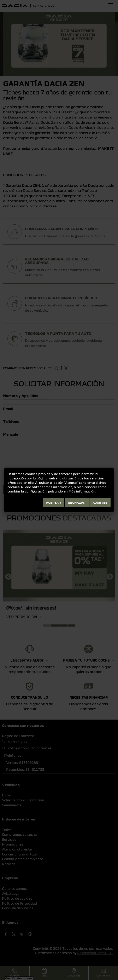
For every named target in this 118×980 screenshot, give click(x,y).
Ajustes (100, 502)
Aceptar (53, 502)
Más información (82, 491)
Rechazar (77, 502)
